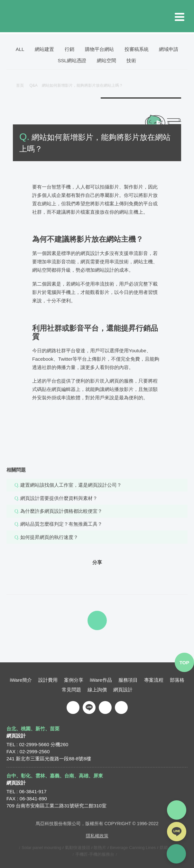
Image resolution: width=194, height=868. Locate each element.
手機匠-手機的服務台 (95, 854)
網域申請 (169, 49)
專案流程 (154, 680)
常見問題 (71, 689)
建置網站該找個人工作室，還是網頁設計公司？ (71, 485)
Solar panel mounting (41, 847)
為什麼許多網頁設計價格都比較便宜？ (61, 511)
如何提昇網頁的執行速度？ (49, 537)
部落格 (177, 680)
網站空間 (106, 60)
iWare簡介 (21, 680)
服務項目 (128, 680)
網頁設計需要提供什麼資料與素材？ (59, 498)
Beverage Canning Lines (133, 847)
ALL (20, 49)
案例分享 (74, 680)
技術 (131, 60)
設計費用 (48, 680)
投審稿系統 (137, 49)
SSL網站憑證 (72, 60)
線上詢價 (97, 689)
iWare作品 (101, 680)
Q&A (36, 85)
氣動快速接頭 (78, 847)
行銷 (69, 49)
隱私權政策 (97, 835)
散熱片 (100, 847)
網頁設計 (123, 689)
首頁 (20, 85)
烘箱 (164, 847)
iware (97, 16)
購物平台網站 (99, 49)
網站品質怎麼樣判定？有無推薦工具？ (61, 524)
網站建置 (44, 49)
